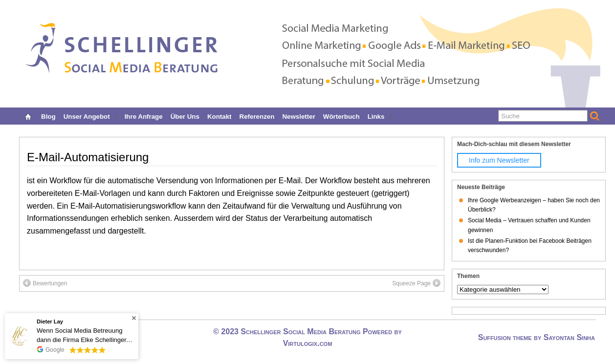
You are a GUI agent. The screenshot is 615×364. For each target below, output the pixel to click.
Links (380, 116)
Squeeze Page (416, 283)
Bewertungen (45, 283)
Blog (48, 116)
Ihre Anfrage (144, 116)
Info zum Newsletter (499, 160)
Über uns (185, 116)
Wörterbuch (341, 116)
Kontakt (220, 116)
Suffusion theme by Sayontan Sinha (537, 337)
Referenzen (257, 116)
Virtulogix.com (308, 343)
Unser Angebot (91, 116)
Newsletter (298, 116)
